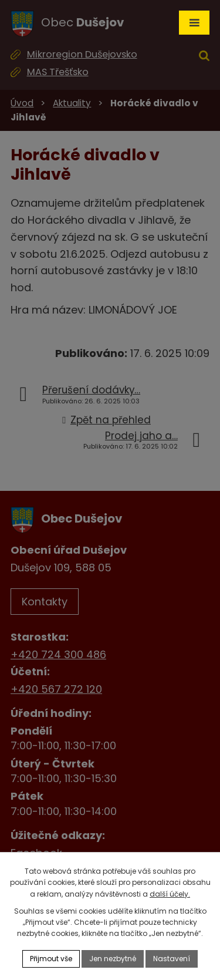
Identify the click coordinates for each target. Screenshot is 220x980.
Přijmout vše (51, 959)
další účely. (170, 894)
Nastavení (172, 959)
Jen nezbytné (113, 959)
